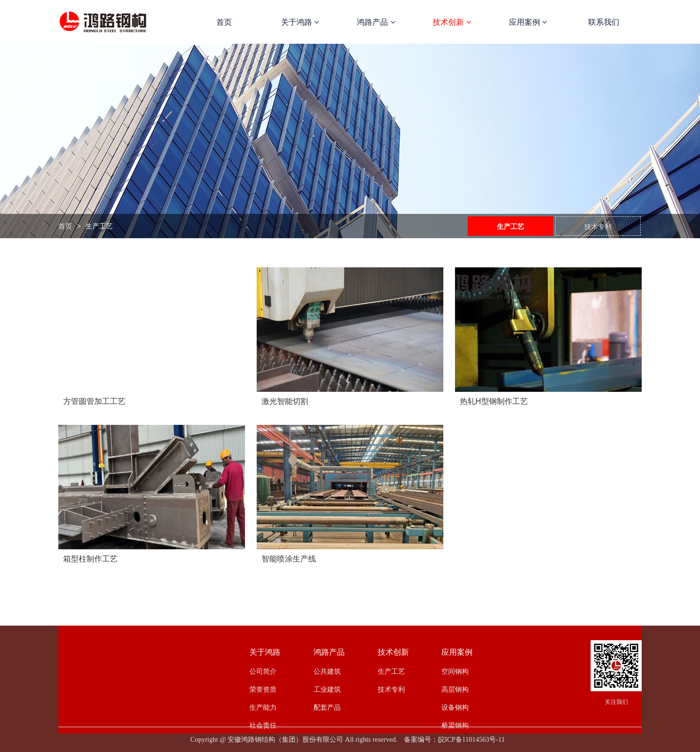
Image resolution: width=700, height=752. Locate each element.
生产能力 (263, 707)
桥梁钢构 (455, 725)
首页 (224, 22)
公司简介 (263, 671)
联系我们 (604, 22)
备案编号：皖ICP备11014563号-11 (454, 740)
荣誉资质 (263, 689)
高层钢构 (455, 689)
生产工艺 (510, 227)
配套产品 (327, 707)
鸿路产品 (376, 22)
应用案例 (528, 22)
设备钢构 (455, 707)
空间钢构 (455, 671)
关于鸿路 (300, 22)
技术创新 (452, 22)
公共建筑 (327, 671)
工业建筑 (327, 689)
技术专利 (598, 227)
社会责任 (263, 725)
